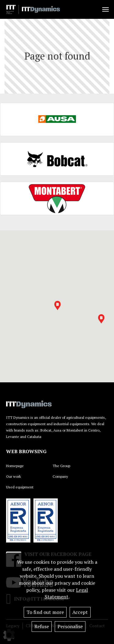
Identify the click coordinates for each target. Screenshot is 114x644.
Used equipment (20, 487)
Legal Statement (66, 593)
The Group (61, 466)
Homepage (15, 466)
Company (60, 476)
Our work (14, 476)
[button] (57, 306)
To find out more (45, 612)
